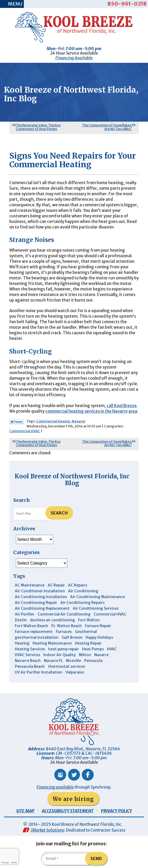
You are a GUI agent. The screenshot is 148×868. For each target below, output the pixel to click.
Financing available (55, 787)
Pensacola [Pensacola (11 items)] (93, 661)
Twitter (74, 775)
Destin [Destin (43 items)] (21, 620)
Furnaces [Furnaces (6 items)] (64, 632)
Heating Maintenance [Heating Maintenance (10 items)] (52, 643)
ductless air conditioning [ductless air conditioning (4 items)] (52, 620)
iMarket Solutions (47, 830)
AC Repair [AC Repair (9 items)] (56, 585)
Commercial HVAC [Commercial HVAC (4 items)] (110, 614)
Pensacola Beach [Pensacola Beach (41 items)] (30, 666)
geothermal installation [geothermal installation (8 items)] (37, 637)
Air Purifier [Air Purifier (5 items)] (25, 614)
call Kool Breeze (122, 406)
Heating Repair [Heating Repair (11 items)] (88, 643)
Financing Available (74, 58)
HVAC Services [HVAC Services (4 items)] (28, 655)
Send (96, 859)
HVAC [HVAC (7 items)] (112, 649)
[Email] (67, 859)
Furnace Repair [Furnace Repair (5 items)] (98, 626)
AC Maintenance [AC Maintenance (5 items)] (30, 585)
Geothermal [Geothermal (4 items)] (86, 632)
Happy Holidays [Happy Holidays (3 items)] (99, 637)
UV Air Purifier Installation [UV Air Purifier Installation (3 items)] (39, 672)
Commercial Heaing (53, 421)
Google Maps (60, 775)
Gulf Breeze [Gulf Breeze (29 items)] (72, 637)
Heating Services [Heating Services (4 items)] (30, 649)
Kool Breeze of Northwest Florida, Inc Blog (72, 480)
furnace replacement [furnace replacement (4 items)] (34, 632)
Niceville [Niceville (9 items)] (73, 661)
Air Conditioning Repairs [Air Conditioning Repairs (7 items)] (82, 603)
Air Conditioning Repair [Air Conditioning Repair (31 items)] (36, 603)
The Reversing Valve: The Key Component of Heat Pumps (38, 127)
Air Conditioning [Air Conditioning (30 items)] (83, 591)
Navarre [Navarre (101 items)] (101, 655)
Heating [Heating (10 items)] (22, 643)
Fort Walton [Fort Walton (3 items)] (89, 620)
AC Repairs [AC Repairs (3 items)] (78, 585)
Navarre (79, 421)
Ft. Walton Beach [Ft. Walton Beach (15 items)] (67, 626)
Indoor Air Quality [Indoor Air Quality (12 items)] (60, 655)
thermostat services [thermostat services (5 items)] (66, 666)
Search (59, 513)
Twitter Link (17, 422)
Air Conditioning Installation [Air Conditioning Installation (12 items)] (41, 597)
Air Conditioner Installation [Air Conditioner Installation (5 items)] (40, 591)
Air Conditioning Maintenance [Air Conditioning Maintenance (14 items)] (98, 597)
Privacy (5, 863)
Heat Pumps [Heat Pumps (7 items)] (93, 649)
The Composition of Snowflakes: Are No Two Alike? (107, 127)
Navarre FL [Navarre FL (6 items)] (53, 661)
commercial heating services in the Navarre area (91, 411)
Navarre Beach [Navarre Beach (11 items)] (28, 661)
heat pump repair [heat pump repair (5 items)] (64, 649)
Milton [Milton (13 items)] (85, 655)
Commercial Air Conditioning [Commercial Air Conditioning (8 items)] (64, 614)
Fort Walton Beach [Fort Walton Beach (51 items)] (32, 626)
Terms (14, 863)
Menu (15, 4)
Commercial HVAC (25, 431)
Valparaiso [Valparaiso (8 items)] (75, 672)
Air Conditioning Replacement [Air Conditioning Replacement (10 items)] (42, 608)
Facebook (88, 775)
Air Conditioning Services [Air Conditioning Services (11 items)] (96, 608)
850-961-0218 (127, 4)
